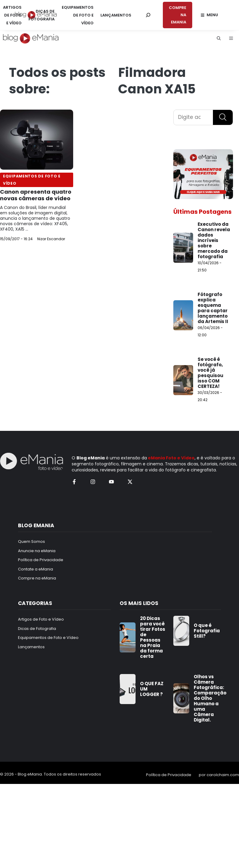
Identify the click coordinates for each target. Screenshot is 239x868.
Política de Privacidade (169, 775)
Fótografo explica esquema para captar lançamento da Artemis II (213, 308)
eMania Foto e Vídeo (171, 458)
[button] (219, 38)
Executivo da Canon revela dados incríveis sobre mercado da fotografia (214, 240)
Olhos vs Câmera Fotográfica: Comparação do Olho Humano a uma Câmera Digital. (210, 698)
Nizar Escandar (51, 239)
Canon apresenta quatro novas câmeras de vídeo (36, 195)
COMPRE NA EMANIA (178, 15)
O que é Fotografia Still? (207, 631)
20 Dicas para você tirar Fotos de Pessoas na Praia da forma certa (153, 637)
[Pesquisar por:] (148, 15)
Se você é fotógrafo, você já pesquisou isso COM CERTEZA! (211, 373)
